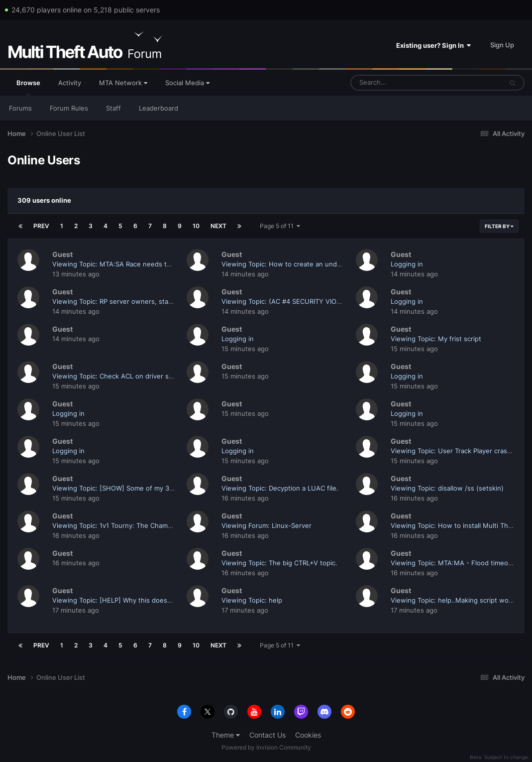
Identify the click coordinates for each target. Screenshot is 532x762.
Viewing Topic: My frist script (436, 339)
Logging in (407, 264)
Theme (226, 735)
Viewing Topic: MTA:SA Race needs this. (115, 264)
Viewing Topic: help (252, 600)
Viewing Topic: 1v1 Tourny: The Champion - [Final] (130, 525)
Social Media (187, 83)
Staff (113, 108)
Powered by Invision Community (266, 747)
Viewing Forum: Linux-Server (266, 525)
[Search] (400, 83)
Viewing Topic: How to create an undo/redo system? (304, 264)
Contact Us (267, 735)
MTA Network (123, 83)
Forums (20, 108)
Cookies (308, 735)
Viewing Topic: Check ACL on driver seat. (116, 376)
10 (196, 226)
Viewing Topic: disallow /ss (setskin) (447, 488)
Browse (28, 87)
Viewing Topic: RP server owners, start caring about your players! (154, 301)
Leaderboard (159, 108)
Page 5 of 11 (280, 226)
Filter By (499, 226)
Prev (41, 226)
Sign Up (502, 45)
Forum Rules (69, 108)
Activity (70, 83)
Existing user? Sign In (433, 45)
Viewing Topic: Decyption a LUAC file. (280, 488)
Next (218, 226)
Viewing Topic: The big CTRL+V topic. (279, 563)
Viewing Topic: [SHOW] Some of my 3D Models (125, 488)
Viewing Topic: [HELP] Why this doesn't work (122, 600)
